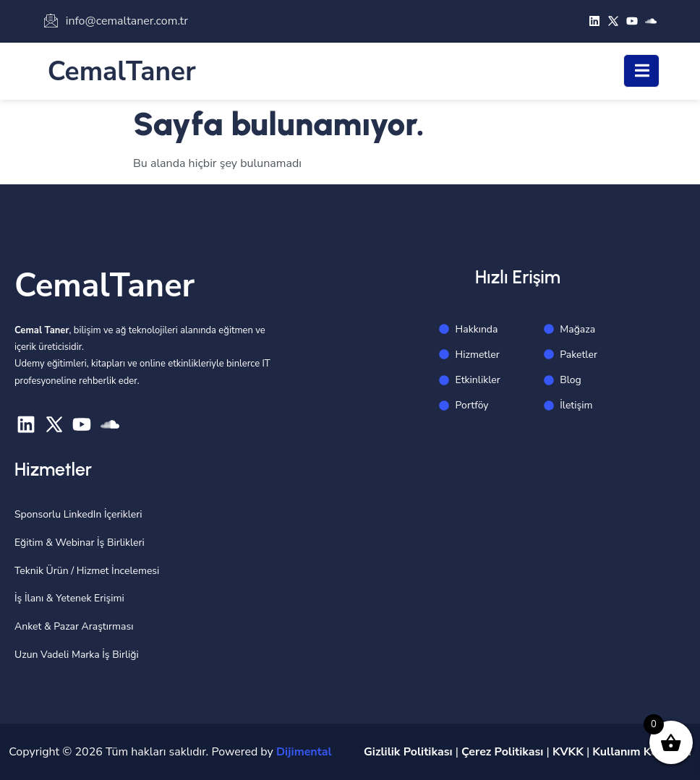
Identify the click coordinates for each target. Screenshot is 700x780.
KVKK (568, 752)
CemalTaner (122, 72)
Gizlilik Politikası (408, 752)
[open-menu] (641, 71)
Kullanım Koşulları (642, 752)
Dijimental (304, 752)
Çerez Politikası (502, 752)
